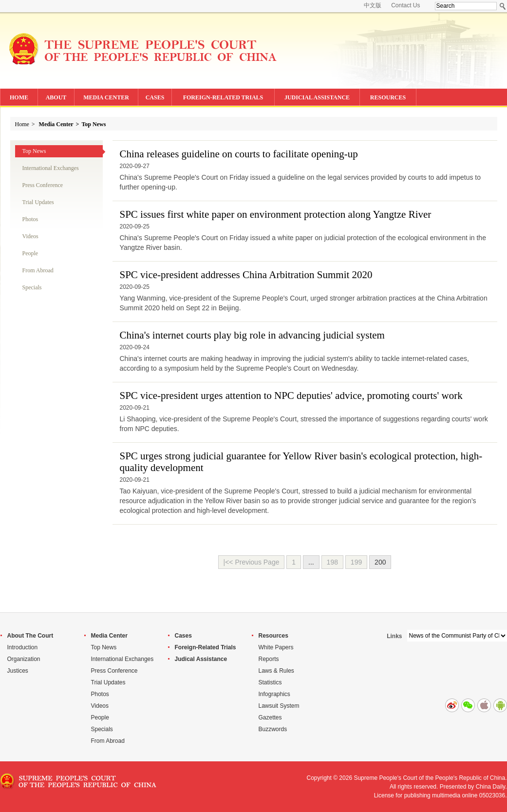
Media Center (56, 124)
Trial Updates (38, 202)
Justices (18, 671)
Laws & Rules (276, 671)
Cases (183, 636)
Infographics (274, 694)
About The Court (30, 636)
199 (356, 562)
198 (332, 562)
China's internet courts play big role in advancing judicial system (252, 335)
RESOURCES (388, 97)
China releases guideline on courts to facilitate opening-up (239, 154)
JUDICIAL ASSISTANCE (317, 97)
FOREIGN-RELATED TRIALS (223, 97)
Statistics (270, 682)
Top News (94, 124)
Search (503, 6)
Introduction (23, 647)
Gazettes (270, 718)
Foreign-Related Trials (206, 647)
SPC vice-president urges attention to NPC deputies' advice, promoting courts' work (291, 396)
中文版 (373, 5)
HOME (19, 97)
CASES (155, 97)
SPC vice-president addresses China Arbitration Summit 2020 (246, 275)
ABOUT (56, 97)
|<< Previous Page (252, 562)
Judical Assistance (201, 659)
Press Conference (43, 185)
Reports (269, 659)
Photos (30, 219)
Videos (30, 236)
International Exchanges (51, 168)
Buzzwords (273, 729)
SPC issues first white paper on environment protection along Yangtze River (276, 214)
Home (22, 124)
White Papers (276, 647)
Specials (32, 287)
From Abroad (38, 270)
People (30, 253)
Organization (24, 659)
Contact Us (405, 5)
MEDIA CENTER (106, 97)
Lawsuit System (279, 706)
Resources (273, 636)
